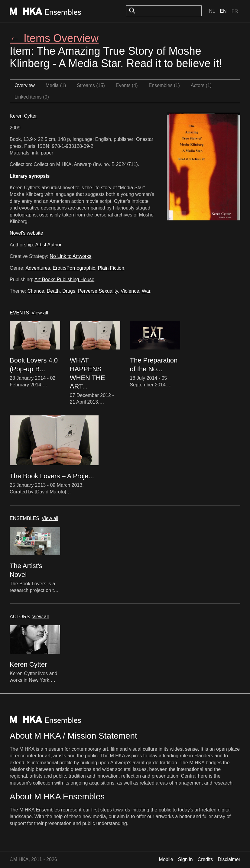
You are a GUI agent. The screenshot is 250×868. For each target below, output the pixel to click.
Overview (25, 85)
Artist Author (48, 245)
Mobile (166, 859)
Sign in (185, 859)
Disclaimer (229, 859)
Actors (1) (201, 85)
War (146, 291)
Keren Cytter (23, 116)
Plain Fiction (111, 268)
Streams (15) (91, 85)
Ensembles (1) (164, 85)
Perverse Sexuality (98, 291)
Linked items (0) (32, 97)
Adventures (38, 268)
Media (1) (56, 85)
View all (40, 313)
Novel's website (26, 233)
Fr (235, 11)
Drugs (69, 291)
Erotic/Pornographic (74, 268)
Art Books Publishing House (64, 280)
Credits (205, 859)
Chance (36, 291)
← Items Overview (54, 38)
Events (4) (127, 85)
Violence (130, 291)
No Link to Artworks (71, 256)
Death (53, 291)
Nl (212, 11)
